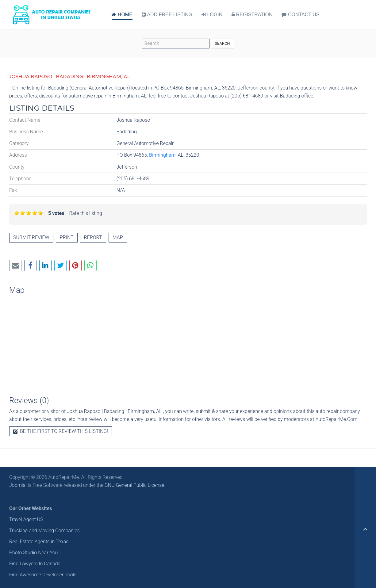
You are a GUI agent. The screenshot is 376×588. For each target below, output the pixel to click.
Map (118, 237)
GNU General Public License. (135, 485)
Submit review (31, 237)
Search (222, 43)
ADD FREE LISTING (167, 15)
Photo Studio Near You (34, 553)
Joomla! (18, 485)
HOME (122, 15)
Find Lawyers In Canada (35, 564)
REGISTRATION (252, 15)
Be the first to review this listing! (61, 431)
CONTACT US (300, 15)
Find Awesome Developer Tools (43, 575)
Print (67, 237)
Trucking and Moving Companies (44, 531)
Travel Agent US (26, 519)
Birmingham (162, 155)
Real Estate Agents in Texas (39, 542)
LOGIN (212, 15)
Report (93, 237)
